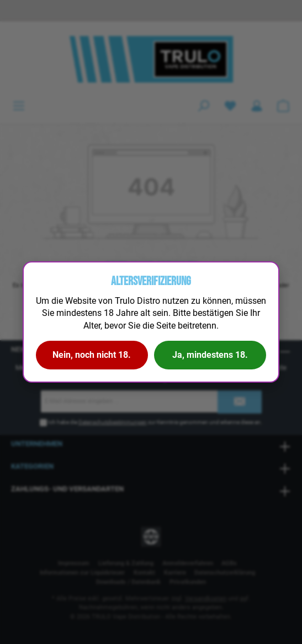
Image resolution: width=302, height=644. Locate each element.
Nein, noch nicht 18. (92, 355)
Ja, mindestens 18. (210, 355)
